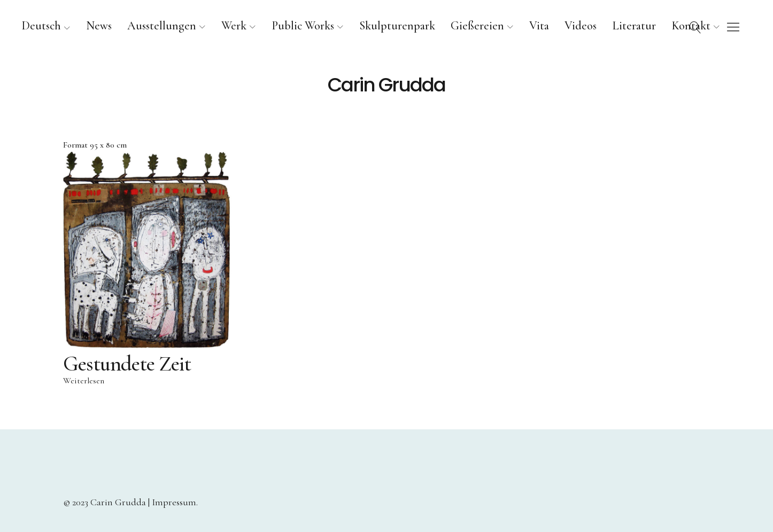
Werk (234, 26)
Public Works (303, 26)
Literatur (634, 26)
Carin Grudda (386, 85)
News (99, 26)
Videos (581, 26)
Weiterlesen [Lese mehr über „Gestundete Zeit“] (84, 381)
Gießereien (477, 26)
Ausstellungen (162, 26)
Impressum (174, 502)
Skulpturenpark (397, 26)
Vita (539, 26)
